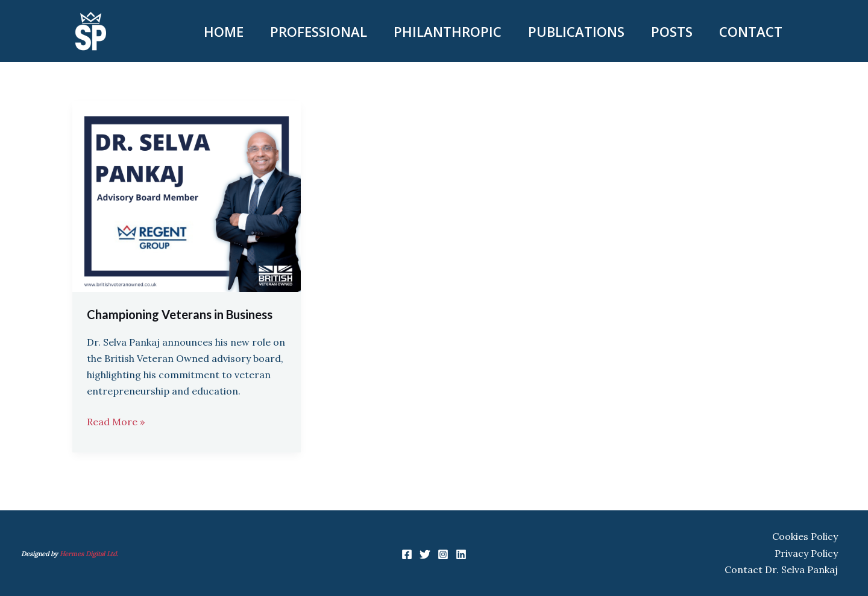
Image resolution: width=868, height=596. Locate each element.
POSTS (672, 31)
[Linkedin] (461, 554)
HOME (224, 31)
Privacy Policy (806, 553)
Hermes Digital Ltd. (90, 554)
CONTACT (751, 31)
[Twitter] (425, 554)
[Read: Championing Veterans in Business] (187, 195)
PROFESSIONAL (319, 31)
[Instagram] (443, 554)
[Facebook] (407, 554)
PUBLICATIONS (576, 31)
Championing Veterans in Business (180, 314)
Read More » (116, 421)
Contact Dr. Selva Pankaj (781, 569)
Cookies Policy (805, 536)
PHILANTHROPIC (448, 31)
